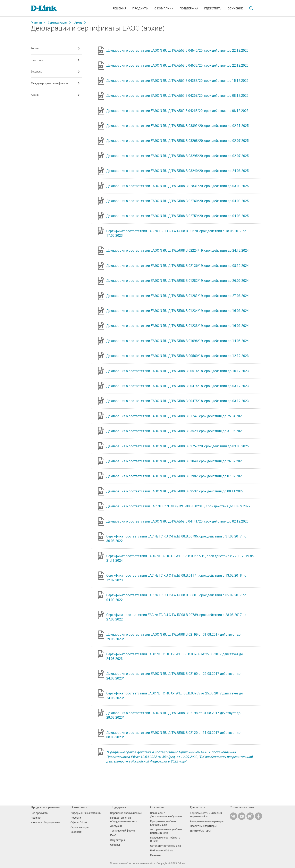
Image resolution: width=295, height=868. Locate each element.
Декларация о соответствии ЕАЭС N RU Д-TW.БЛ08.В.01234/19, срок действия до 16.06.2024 (178, 311)
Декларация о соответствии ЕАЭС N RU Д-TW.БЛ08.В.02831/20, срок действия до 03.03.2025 (178, 186)
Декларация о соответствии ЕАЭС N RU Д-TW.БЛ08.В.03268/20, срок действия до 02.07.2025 (178, 141)
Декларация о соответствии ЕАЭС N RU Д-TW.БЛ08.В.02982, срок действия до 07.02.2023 (175, 476)
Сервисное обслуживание (126, 813)
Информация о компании (86, 813)
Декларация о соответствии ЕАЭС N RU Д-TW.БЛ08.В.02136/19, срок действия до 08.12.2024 (178, 266)
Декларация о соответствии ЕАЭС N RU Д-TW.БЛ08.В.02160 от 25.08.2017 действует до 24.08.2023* (173, 676)
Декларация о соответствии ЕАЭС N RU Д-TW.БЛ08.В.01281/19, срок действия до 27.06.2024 (178, 296)
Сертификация (58, 22)
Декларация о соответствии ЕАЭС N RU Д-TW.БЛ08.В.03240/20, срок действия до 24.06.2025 (178, 171)
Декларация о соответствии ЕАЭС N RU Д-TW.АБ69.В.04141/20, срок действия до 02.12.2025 (177, 521)
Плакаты (156, 855)
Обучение (235, 8)
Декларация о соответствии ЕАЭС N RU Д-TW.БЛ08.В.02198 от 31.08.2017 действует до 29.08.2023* (173, 715)
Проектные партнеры (203, 826)
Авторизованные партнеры (207, 821)
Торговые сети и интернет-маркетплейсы (206, 815)
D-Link (181, 863)
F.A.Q (113, 835)
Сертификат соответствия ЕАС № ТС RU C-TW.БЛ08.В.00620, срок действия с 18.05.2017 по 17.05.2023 (176, 233)
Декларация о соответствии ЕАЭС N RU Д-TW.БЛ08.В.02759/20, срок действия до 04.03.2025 (178, 216)
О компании (164, 8)
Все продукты (39, 813)
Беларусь (36, 72)
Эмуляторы (117, 840)
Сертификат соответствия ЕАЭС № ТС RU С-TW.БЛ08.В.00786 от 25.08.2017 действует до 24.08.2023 (175, 656)
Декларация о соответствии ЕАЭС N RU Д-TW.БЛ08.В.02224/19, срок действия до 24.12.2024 (178, 250)
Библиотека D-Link (162, 850)
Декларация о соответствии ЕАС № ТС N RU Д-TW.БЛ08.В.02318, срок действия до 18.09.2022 (178, 506)
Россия (35, 48)
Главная (36, 22)
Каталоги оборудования (45, 822)
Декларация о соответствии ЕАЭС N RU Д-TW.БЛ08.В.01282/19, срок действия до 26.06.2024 (178, 281)
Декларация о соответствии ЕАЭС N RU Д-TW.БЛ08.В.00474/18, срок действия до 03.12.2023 (178, 386)
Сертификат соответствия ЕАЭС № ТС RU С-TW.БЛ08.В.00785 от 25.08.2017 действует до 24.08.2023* (175, 695)
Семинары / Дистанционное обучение (166, 815)
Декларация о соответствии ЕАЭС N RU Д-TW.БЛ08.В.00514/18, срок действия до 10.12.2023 (178, 371)
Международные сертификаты (49, 83)
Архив (78, 22)
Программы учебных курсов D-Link (163, 823)
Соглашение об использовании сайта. (133, 863)
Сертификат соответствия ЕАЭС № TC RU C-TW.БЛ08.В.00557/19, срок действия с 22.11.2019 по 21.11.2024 (180, 558)
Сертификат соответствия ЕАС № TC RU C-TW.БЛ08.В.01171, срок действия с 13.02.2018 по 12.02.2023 (176, 578)
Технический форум (123, 831)
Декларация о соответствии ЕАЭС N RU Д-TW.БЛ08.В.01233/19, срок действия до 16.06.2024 (178, 326)
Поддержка (189, 8)
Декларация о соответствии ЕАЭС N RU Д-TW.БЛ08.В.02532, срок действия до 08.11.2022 (175, 491)
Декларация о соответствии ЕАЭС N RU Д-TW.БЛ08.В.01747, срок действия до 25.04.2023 (175, 416)
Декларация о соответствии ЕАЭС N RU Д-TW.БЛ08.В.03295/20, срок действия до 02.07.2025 (178, 156)
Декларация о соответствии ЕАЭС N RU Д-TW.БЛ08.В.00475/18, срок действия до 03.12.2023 (178, 401)
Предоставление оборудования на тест (124, 819)
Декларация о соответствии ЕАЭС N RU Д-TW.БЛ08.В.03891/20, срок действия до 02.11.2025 (178, 126)
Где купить (213, 8)
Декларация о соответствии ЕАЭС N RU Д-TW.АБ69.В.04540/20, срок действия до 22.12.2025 (177, 50)
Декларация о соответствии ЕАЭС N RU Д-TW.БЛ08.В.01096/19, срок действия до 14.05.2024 (178, 341)
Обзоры (115, 845)
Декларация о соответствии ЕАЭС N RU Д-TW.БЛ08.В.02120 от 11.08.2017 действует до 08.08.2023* (173, 735)
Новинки (36, 818)
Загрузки (116, 826)
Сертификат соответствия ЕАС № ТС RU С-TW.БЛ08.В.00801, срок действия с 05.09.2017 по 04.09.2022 (176, 597)
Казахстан (37, 60)
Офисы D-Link (79, 822)
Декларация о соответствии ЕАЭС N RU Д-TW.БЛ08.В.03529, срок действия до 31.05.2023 (175, 431)
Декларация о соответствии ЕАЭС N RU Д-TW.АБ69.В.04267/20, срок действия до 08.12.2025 (177, 95)
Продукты (140, 8)
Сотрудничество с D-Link (166, 846)
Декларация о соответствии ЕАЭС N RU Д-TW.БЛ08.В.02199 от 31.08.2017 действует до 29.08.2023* (173, 637)
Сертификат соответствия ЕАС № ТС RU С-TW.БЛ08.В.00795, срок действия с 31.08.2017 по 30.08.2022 (176, 539)
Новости (76, 818)
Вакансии (76, 832)
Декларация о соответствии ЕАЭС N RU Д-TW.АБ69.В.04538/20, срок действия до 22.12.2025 (177, 65)
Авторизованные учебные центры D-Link (166, 831)
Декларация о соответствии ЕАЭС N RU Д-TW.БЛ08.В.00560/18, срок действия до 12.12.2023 (178, 356)
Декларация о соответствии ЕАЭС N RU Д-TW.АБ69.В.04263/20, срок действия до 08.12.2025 (177, 111)
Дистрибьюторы (200, 831)
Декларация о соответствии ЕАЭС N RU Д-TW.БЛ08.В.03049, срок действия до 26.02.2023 (175, 461)
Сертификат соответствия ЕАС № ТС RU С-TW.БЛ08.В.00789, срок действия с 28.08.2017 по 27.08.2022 (176, 617)
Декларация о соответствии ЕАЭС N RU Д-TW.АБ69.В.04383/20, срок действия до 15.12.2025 (177, 81)
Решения (119, 8)
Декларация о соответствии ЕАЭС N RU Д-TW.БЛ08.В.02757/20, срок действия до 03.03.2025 (178, 446)
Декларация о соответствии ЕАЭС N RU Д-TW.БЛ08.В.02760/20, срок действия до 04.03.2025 (178, 201)
